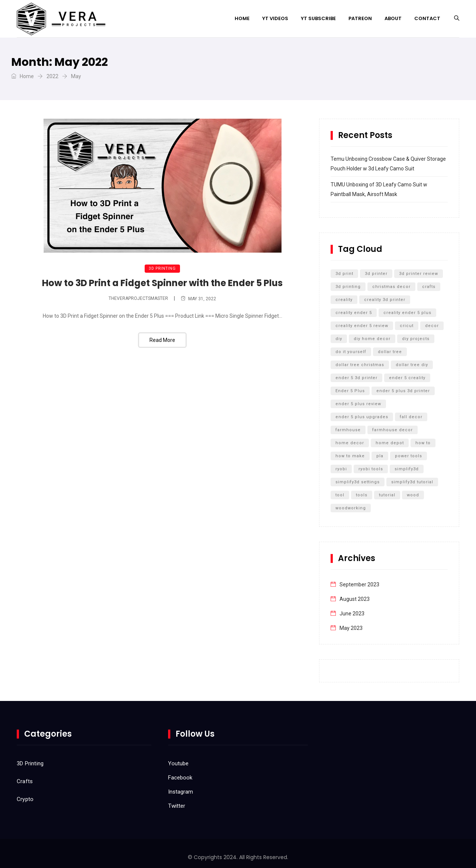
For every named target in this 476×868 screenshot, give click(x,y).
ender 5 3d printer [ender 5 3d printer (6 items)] (356, 378)
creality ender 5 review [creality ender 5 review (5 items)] (362, 326)
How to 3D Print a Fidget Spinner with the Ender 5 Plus (162, 283)
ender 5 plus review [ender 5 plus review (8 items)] (358, 404)
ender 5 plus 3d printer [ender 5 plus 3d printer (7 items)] (403, 391)
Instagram (181, 792)
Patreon (360, 18)
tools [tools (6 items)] (362, 495)
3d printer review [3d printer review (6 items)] (419, 274)
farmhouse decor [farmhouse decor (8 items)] (393, 430)
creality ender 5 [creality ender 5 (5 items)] (354, 313)
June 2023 (352, 614)
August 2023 (355, 599)
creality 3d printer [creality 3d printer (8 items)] (385, 300)
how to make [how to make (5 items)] (350, 456)
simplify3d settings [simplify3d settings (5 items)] (358, 482)
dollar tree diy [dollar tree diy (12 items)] (412, 365)
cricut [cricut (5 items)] (407, 326)
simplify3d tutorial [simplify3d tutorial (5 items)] (412, 482)
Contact (427, 18)
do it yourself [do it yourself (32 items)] (351, 352)
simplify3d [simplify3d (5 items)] (407, 469)
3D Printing (162, 268)
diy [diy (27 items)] (339, 339)
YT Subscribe (318, 18)
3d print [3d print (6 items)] (344, 274)
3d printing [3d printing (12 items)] (348, 287)
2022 (52, 76)
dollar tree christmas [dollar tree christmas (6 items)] (360, 365)
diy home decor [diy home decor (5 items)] (372, 339)
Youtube (178, 763)
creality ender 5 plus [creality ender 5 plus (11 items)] (407, 313)
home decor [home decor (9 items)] (350, 443)
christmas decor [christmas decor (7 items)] (391, 287)
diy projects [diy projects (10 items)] (416, 339)
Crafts (25, 781)
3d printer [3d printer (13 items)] (376, 274)
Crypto (25, 799)
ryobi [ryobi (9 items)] (341, 469)
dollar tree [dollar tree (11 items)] (390, 352)
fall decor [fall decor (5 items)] (411, 417)
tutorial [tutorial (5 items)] (387, 495)
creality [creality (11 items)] (344, 300)
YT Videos (275, 18)
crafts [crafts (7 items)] (429, 287)
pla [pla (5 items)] (380, 456)
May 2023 (351, 628)
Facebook (180, 778)
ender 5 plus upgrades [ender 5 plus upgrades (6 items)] (362, 417)
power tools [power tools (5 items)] (409, 456)
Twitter (177, 806)
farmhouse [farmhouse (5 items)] (348, 430)
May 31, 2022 (198, 299)
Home (242, 18)
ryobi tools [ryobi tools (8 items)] (371, 469)
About (393, 18)
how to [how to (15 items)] (423, 443)
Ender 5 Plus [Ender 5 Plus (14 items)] (350, 391)
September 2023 (359, 584)
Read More (162, 340)
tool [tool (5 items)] (340, 495)
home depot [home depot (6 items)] (390, 443)
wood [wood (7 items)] (413, 495)
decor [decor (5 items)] (432, 326)
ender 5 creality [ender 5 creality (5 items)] (407, 378)
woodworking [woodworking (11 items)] (351, 508)
